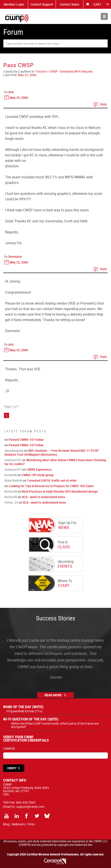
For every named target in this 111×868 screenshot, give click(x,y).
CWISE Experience (39, 469)
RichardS (11, 491)
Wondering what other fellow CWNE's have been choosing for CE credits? (55, 462)
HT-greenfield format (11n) (24, 711)
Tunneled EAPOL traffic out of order (52, 480)
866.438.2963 (26, 802)
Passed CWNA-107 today (26, 439)
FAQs (31, 824)
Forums (41, 71)
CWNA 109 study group (38, 475)
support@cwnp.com (30, 807)
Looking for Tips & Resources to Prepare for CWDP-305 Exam (51, 486)
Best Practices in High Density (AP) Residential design (60, 491)
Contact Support (42, 4)
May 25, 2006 (27, 75)
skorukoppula (14, 450)
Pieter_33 (11, 502)
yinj (11, 92)
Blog (6, 824)
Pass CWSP (18, 65)
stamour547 (13, 460)
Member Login (14, 4)
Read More (53, 695)
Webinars (18, 824)
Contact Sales (70, 4)
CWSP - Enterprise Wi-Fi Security (71, 71)
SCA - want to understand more (43, 497)
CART (97, 4)
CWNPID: (9, 748)
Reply (103, 104)
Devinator (15, 257)
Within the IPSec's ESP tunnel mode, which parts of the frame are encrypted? (55, 725)
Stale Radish (13, 480)
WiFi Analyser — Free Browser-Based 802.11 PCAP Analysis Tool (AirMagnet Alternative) (52, 452)
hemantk (11, 475)
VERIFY (12, 768)
